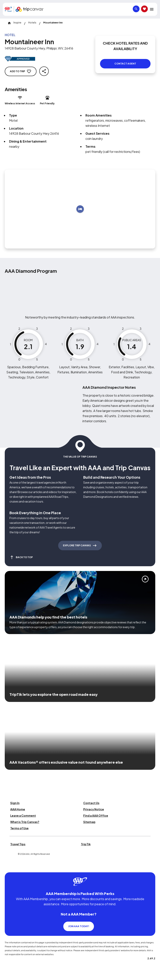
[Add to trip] (80, 209)
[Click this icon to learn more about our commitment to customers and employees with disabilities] (11, 866)
